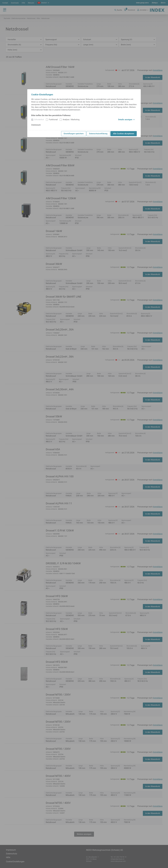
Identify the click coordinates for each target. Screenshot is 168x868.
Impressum (36, 125)
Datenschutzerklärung (98, 134)
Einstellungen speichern (74, 134)
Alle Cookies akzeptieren (124, 134)
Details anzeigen (126, 120)
